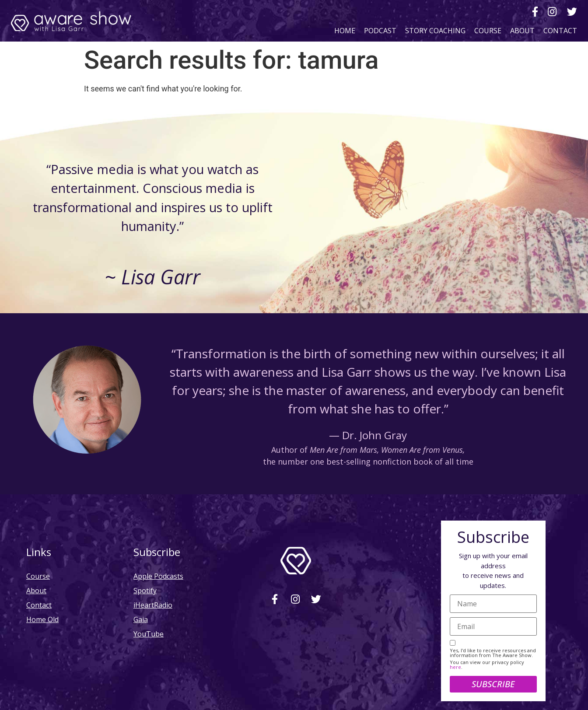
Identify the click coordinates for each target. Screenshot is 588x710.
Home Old (42, 619)
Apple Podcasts (158, 576)
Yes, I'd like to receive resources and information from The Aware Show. (493, 653)
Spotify (145, 590)
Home (345, 30)
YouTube (149, 634)
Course (488, 30)
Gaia (141, 619)
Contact (560, 30)
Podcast (380, 30)
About (522, 30)
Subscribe (493, 684)
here (455, 667)
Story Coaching (435, 30)
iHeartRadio (153, 605)
